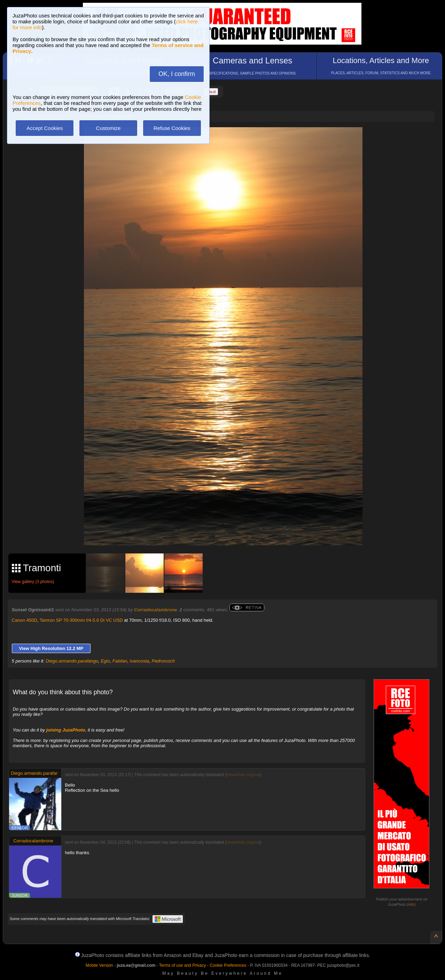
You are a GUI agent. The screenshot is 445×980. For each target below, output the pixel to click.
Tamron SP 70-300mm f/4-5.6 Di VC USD (81, 620)
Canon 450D (25, 620)
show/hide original (243, 775)
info (411, 904)
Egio (105, 661)
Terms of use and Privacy (183, 965)
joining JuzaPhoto (66, 730)
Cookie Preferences (228, 965)
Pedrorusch (163, 661)
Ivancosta (140, 661)
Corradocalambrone (156, 610)
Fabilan (120, 661)
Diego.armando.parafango (72, 661)
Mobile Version (99, 965)
